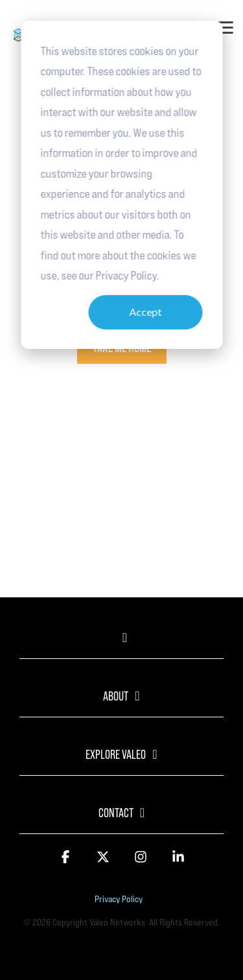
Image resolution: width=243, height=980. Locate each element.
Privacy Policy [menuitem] (119, 899)
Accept (145, 312)
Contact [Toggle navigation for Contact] (116, 813)
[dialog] (121, 185)
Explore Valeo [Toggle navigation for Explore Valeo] (116, 754)
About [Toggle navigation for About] (116, 696)
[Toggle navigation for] (121, 644)
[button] (225, 27)
